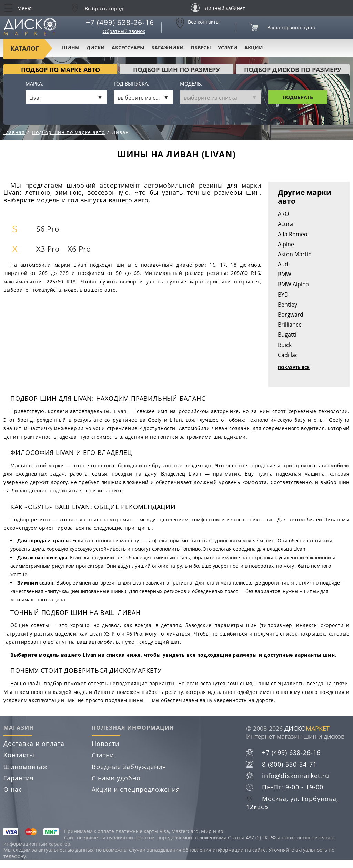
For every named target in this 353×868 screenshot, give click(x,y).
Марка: (34, 84)
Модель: (191, 84)
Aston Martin (295, 254)
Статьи (103, 755)
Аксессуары (128, 47)
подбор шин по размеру (176, 70)
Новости (105, 744)
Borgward (291, 315)
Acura (285, 224)
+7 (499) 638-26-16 (120, 22)
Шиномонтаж (26, 767)
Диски (96, 47)
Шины (71, 47)
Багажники (168, 47)
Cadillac (288, 355)
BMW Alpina (293, 284)
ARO (283, 214)
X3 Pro (48, 249)
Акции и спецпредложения (136, 789)
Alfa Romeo (293, 234)
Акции (254, 47)
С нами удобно (116, 778)
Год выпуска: (132, 84)
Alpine (286, 244)
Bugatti (287, 335)
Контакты (19, 755)
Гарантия (19, 778)
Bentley (288, 305)
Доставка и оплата (34, 744)
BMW (285, 274)
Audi (284, 264)
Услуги (228, 47)
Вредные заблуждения (129, 767)
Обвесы (201, 47)
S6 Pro (48, 229)
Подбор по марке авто (60, 70)
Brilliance (290, 325)
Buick (285, 345)
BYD (283, 295)
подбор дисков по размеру (293, 70)
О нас (13, 789)
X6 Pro (79, 249)
